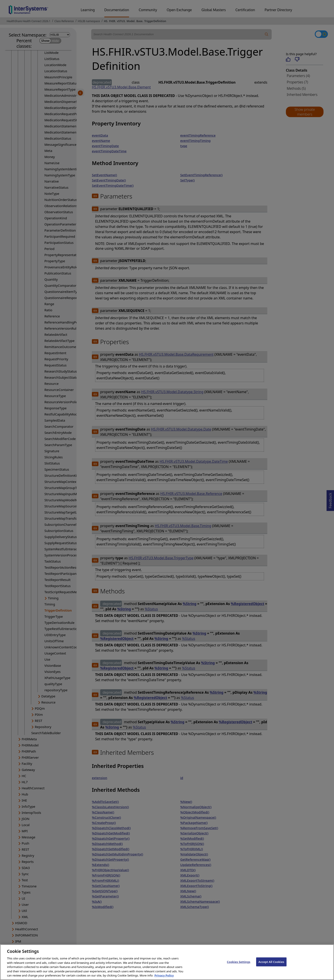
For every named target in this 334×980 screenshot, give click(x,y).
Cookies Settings (239, 967)
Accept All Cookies (271, 967)
